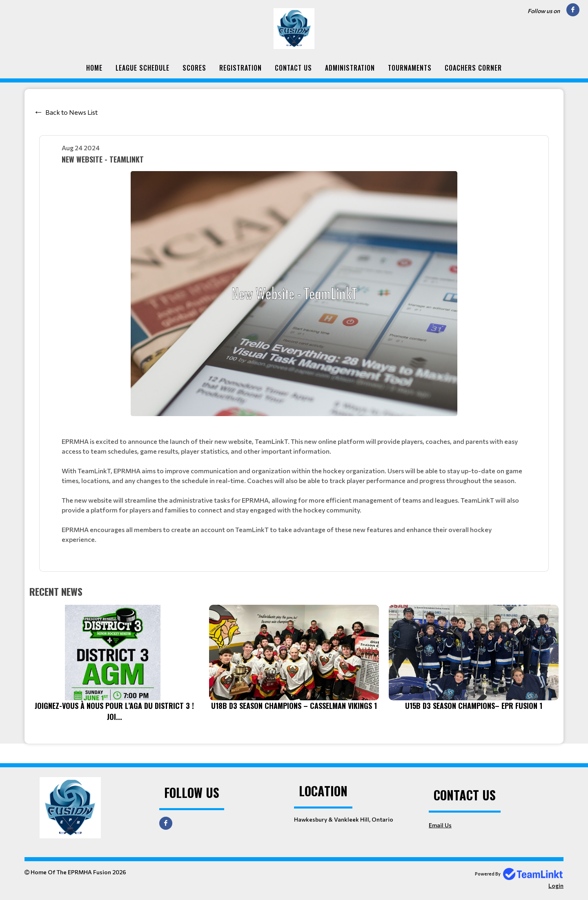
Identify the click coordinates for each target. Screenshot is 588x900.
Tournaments (410, 68)
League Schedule (143, 68)
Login (556, 886)
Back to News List (71, 112)
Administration (350, 68)
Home (94, 68)
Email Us (440, 825)
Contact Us (293, 68)
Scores (194, 68)
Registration (241, 68)
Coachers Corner (473, 68)
